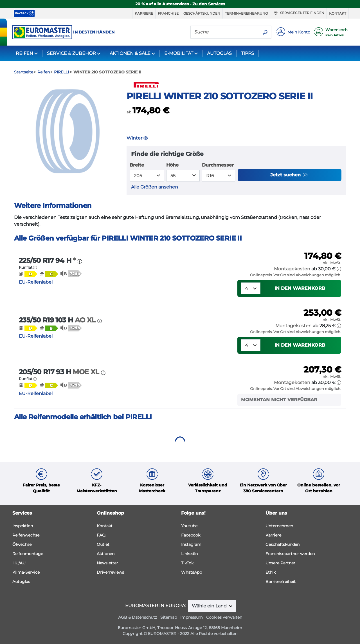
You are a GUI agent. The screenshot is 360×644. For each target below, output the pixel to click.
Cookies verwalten (224, 617)
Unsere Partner (280, 563)
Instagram (191, 544)
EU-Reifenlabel (36, 282)
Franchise (168, 13)
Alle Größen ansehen (155, 187)
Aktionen (106, 554)
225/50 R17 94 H (48, 260)
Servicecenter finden (298, 13)
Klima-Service (26, 572)
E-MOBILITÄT (179, 53)
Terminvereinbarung (246, 13)
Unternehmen (279, 526)
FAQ (101, 535)
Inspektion (23, 526)
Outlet (103, 544)
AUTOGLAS (219, 53)
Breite (137, 165)
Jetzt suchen (286, 175)
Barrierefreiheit (281, 582)
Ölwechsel (22, 544)
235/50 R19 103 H (58, 320)
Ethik (271, 572)
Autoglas (21, 582)
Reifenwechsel (26, 535)
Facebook (191, 535)
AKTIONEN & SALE (130, 53)
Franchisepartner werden (290, 554)
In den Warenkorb (300, 288)
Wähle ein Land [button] (210, 606)
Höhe (172, 165)
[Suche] (225, 32)
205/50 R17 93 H (60, 372)
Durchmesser (218, 165)
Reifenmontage (28, 554)
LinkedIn (189, 554)
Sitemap (169, 617)
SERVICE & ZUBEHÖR (71, 53)
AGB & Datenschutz (138, 617)
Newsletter (107, 563)
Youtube (189, 526)
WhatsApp (192, 572)
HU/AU (19, 563)
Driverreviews (110, 572)
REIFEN (24, 53)
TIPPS (247, 53)
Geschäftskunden (202, 13)
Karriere (144, 13)
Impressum (192, 617)
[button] (35, 267)
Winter (137, 138)
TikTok (187, 563)
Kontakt (338, 13)
